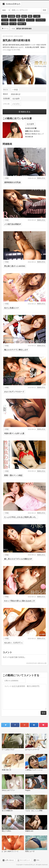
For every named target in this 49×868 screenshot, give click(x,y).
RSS (38, 860)
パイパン (13, 20)
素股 (30, 16)
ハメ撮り (37, 16)
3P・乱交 (21, 20)
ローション (30, 20)
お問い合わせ (9, 860)
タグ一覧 (13, 24)
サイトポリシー (25, 860)
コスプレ (5, 20)
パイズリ (16, 104)
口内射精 (11, 16)
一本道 (15, 90)
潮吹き (24, 16)
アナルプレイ (41, 20)
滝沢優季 (16, 99)
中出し (4, 16)
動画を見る (26, 112)
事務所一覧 (22, 24)
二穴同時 (5, 24)
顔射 (18, 16)
